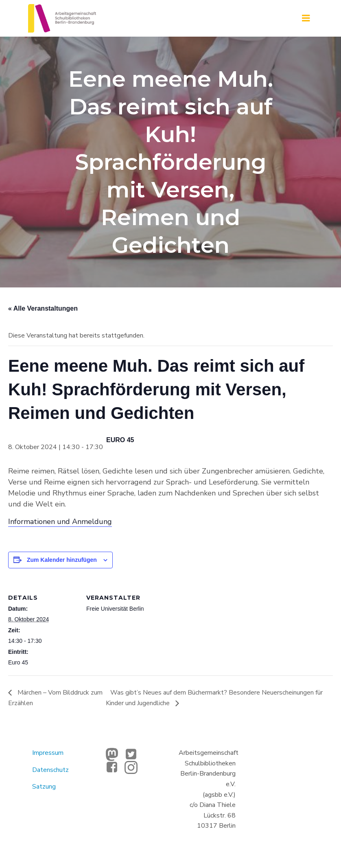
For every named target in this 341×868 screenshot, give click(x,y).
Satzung (44, 787)
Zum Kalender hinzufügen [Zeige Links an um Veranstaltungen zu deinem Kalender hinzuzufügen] (62, 560)
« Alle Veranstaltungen (43, 308)
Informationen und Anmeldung (60, 522)
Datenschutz (50, 770)
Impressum (48, 753)
